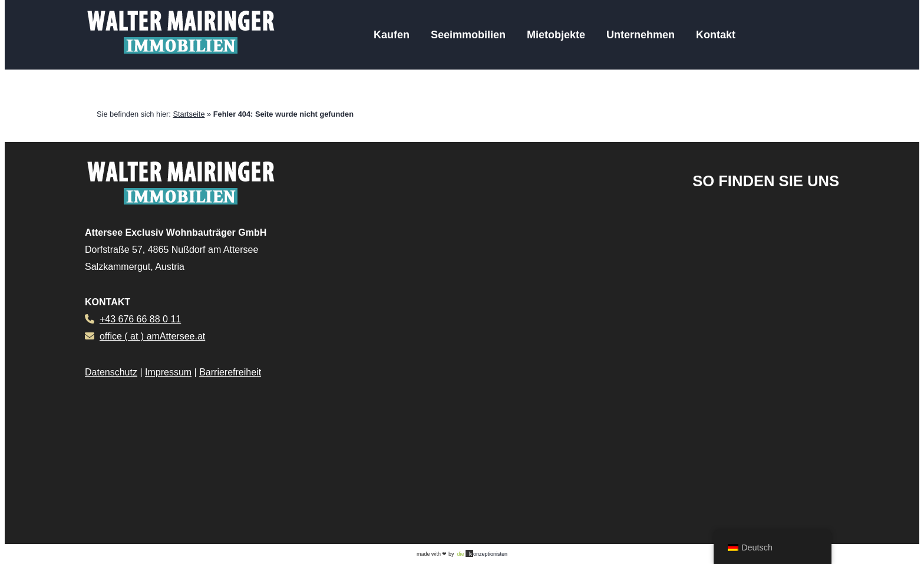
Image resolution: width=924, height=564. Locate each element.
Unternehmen (641, 35)
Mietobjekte (556, 35)
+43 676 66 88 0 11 (140, 319)
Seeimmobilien (468, 35)
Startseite (189, 114)
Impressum (168, 372)
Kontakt (716, 35)
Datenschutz (111, 372)
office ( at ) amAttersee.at (152, 336)
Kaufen (392, 35)
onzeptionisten (482, 553)
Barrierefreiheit (230, 372)
